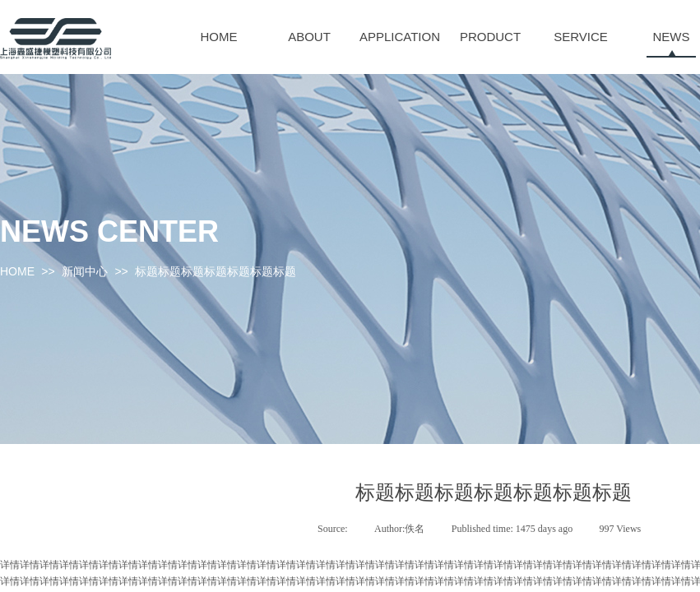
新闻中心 (85, 271)
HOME (219, 37)
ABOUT (309, 37)
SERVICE (581, 37)
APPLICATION (400, 37)
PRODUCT (490, 37)
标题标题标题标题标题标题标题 (216, 271)
